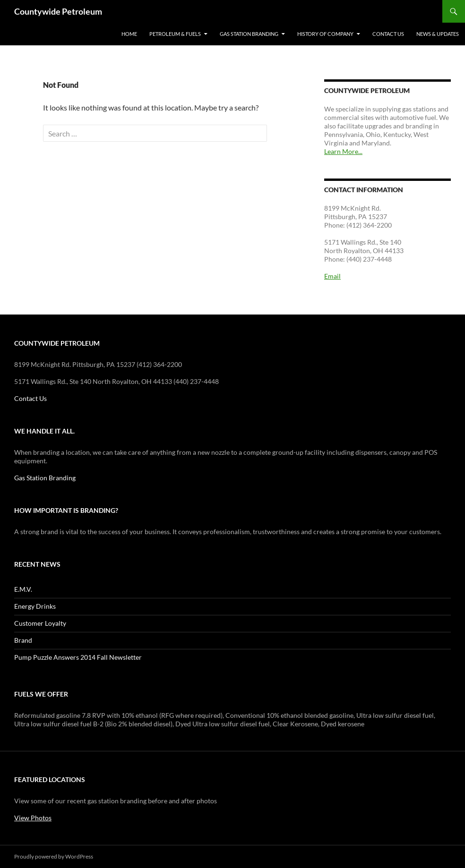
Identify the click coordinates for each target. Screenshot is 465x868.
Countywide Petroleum (58, 11)
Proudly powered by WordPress (54, 856)
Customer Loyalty (40, 623)
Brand (23, 640)
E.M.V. (23, 589)
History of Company (325, 34)
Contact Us (388, 34)
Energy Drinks (35, 606)
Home (129, 34)
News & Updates (438, 34)
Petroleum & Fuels (175, 34)
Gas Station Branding (249, 34)
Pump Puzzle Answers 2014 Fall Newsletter (78, 657)
